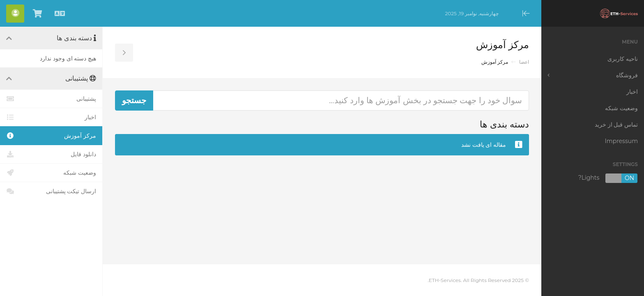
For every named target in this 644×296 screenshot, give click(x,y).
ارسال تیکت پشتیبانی (51, 191)
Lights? (608, 178)
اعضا (524, 62)
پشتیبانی (51, 99)
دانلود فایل (51, 154)
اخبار (51, 117)
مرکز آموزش (51, 136)
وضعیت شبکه (51, 173)
